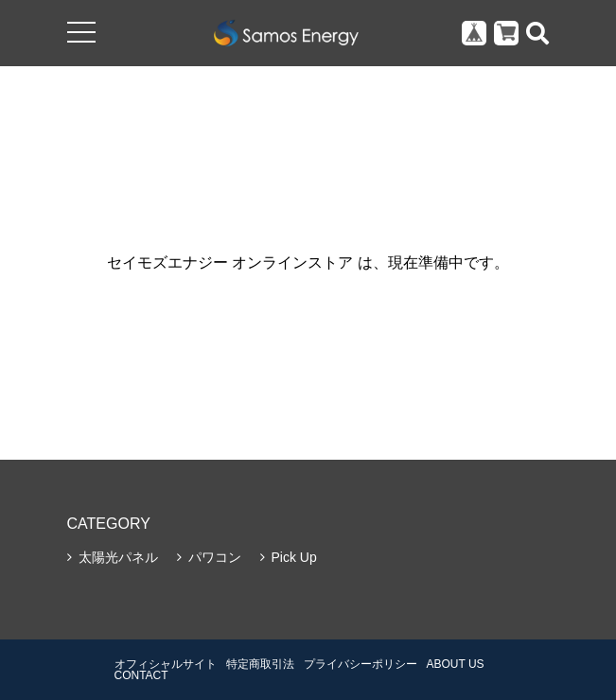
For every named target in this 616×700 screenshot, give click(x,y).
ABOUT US (456, 664)
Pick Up (294, 557)
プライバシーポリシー (361, 664)
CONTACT (141, 675)
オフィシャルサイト (166, 664)
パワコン (215, 557)
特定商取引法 (260, 664)
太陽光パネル (118, 557)
